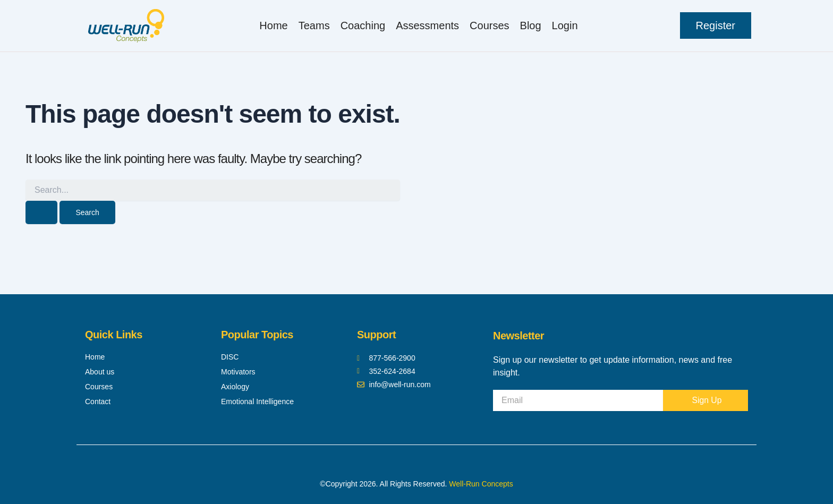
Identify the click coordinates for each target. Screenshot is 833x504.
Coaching (363, 25)
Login (565, 25)
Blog (531, 25)
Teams (314, 25)
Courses (489, 25)
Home (273, 25)
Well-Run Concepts (481, 484)
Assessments (427, 25)
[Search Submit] (41, 212)
